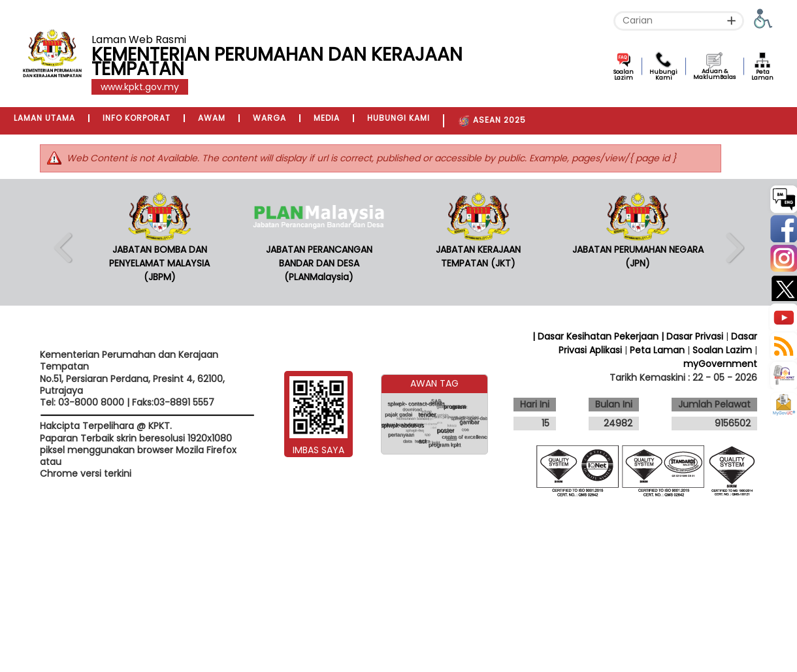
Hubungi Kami (663, 75)
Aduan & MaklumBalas (714, 74)
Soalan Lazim (624, 75)
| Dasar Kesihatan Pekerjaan (597, 336)
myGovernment (720, 364)
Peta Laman (762, 75)
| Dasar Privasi (692, 336)
